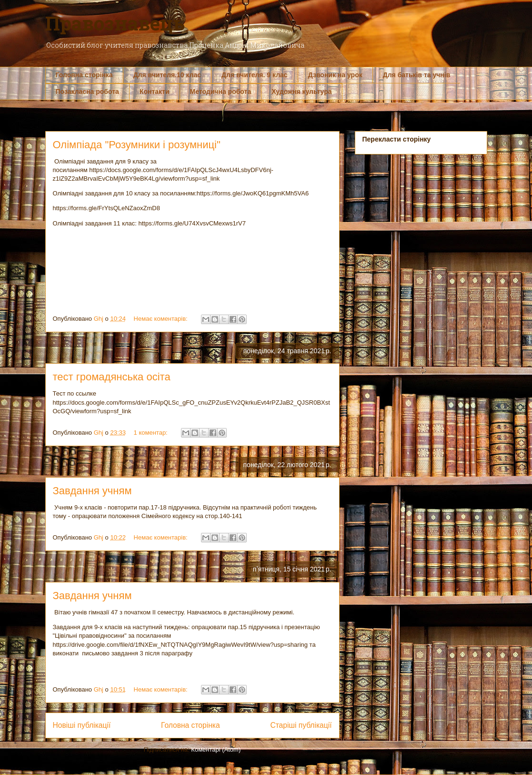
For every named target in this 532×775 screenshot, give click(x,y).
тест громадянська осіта (112, 377)
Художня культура (301, 92)
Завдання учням (92, 491)
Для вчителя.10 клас (167, 75)
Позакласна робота (87, 92)
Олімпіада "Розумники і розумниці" (137, 145)
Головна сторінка (84, 75)
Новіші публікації (82, 725)
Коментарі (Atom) (216, 750)
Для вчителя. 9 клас (255, 75)
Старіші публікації (301, 725)
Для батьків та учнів (417, 75)
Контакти (155, 92)
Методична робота (221, 92)
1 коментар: (152, 433)
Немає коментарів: (162, 319)
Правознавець (115, 23)
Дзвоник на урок (335, 75)
